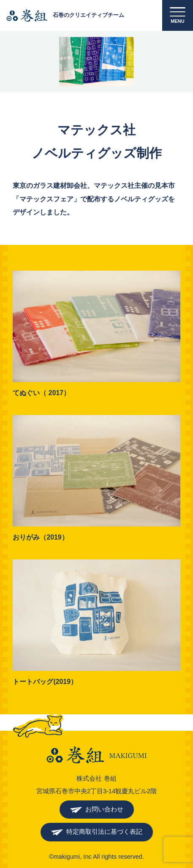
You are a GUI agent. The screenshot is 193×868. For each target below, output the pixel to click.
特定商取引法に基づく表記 (104, 832)
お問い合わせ (104, 809)
